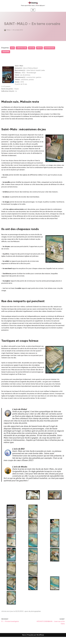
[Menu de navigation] (33, 10)
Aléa (13, 48)
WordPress (40, 642)
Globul (8, 30)
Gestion (32, 48)
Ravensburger (50, 48)
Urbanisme (6, 52)
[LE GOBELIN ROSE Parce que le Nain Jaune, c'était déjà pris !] (33, 4)
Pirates (40, 48)
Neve (24, 642)
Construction (22, 48)
